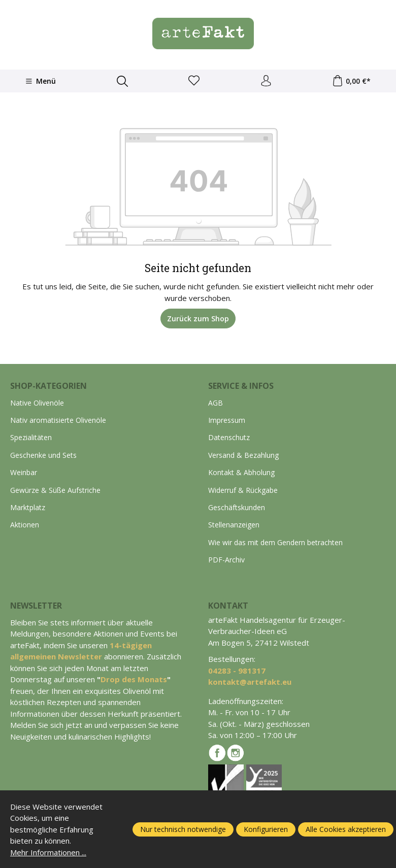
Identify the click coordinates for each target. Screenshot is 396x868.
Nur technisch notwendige (183, 829)
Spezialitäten (31, 437)
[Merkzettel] (194, 81)
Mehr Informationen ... (48, 852)
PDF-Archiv (226, 560)
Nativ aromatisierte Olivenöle (58, 420)
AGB (216, 403)
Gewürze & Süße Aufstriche (55, 490)
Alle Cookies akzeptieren (346, 829)
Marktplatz (28, 507)
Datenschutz (229, 437)
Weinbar (24, 472)
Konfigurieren (266, 829)
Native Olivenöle (37, 403)
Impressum (227, 420)
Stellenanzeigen (234, 525)
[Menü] (41, 81)
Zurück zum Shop (198, 319)
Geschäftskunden (237, 507)
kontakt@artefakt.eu (250, 682)
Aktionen (25, 525)
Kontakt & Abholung (241, 472)
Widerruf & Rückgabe (243, 490)
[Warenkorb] (351, 81)
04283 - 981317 (237, 671)
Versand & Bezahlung (243, 455)
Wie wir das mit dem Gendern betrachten (275, 542)
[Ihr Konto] (266, 81)
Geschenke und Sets (43, 455)
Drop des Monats (134, 679)
